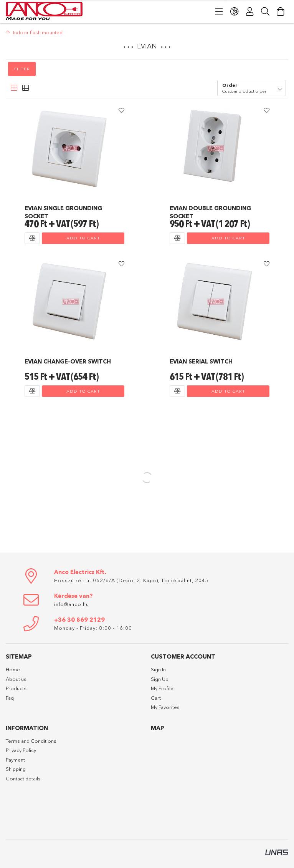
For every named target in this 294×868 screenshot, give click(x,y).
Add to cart (83, 238)
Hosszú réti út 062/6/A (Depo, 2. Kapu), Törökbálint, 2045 (131, 580)
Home (13, 669)
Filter (22, 69)
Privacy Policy (21, 750)
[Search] (265, 12)
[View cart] (281, 12)
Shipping (16, 769)
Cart (156, 698)
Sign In (158, 669)
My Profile (162, 688)
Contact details (23, 778)
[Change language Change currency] (235, 12)
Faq (10, 698)
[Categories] (219, 12)
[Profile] (250, 12)
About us (16, 679)
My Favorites (165, 707)
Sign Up (160, 679)
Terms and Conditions (31, 741)
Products (16, 688)
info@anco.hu (72, 604)
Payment (15, 760)
